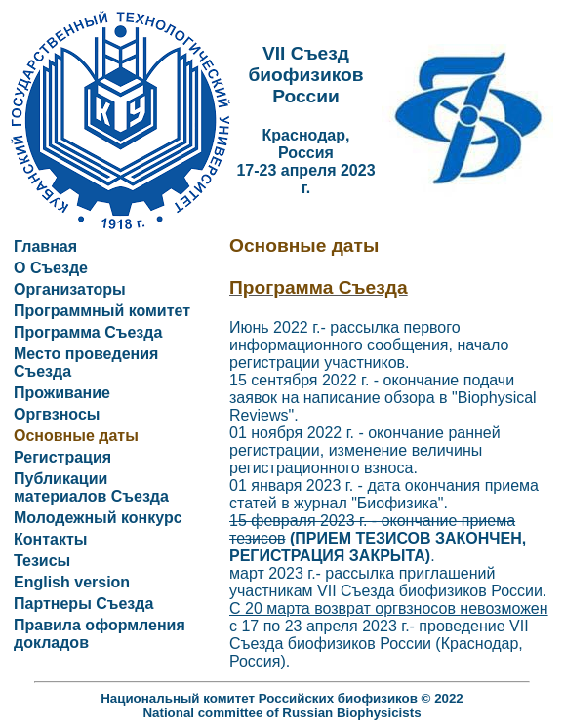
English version (72, 582)
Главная (45, 246)
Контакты (50, 539)
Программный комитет (102, 311)
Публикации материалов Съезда (91, 487)
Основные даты (76, 436)
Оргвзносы (57, 414)
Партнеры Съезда (83, 604)
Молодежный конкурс (98, 518)
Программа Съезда (88, 332)
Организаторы (70, 289)
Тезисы (42, 561)
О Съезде (51, 268)
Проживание (62, 393)
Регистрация (62, 457)
